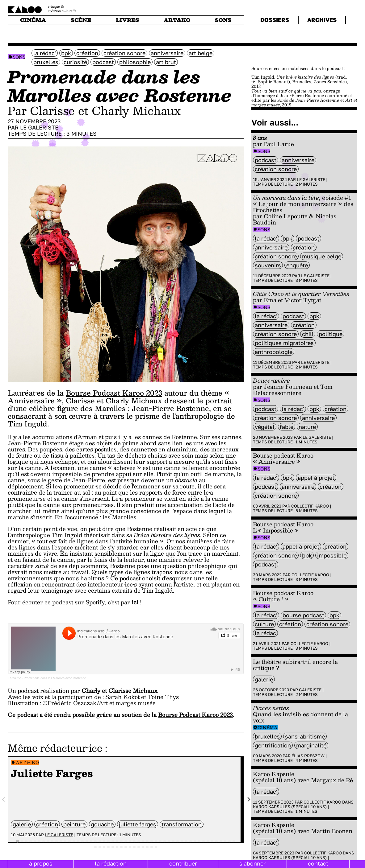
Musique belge (322, 256)
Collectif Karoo (310, 506)
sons (223, 20)
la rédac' (45, 53)
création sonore (124, 53)
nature (307, 427)
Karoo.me (14, 678)
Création (87, 53)
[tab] (18, 841)
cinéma (33, 20)
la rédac (265, 633)
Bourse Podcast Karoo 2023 (114, 393)
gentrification (273, 745)
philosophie (135, 62)
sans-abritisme (305, 736)
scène (81, 20)
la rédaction (111, 863)
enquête (297, 265)
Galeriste (310, 690)
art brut (166, 62)
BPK (66, 53)
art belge (201, 53)
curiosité (75, 62)
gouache (102, 824)
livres (127, 20)
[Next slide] (249, 800)
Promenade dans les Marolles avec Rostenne (55, 678)
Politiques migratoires (284, 343)
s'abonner (252, 863)
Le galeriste (39, 127)
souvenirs (268, 265)
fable (287, 427)
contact (318, 863)
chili (308, 334)
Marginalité (311, 745)
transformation (182, 824)
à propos (41, 863)
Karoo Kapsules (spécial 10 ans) (290, 807)
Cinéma (268, 728)
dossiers (275, 20)
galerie (22, 824)
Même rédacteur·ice (55, 748)
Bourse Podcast (303, 615)
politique (331, 334)
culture (264, 624)
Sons (19, 57)
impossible (332, 555)
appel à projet (316, 478)
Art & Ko (27, 762)
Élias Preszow (308, 756)
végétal (265, 427)
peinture (74, 824)
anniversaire (167, 53)
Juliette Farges (138, 824)
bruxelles (46, 62)
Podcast (103, 62)
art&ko (177, 20)
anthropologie (274, 352)
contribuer (183, 863)
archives (322, 20)
